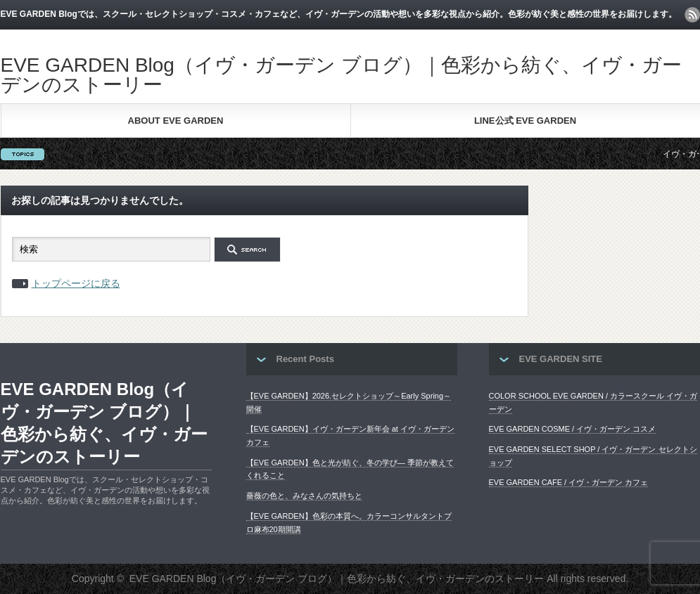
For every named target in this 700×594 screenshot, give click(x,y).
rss (692, 15)
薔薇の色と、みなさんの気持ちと (304, 496)
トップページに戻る (76, 283)
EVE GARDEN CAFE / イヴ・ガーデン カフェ (569, 482)
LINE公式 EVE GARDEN (525, 121)
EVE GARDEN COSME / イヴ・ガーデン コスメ (573, 429)
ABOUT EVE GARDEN (176, 121)
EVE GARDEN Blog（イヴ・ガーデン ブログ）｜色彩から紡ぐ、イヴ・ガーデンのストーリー (341, 75)
